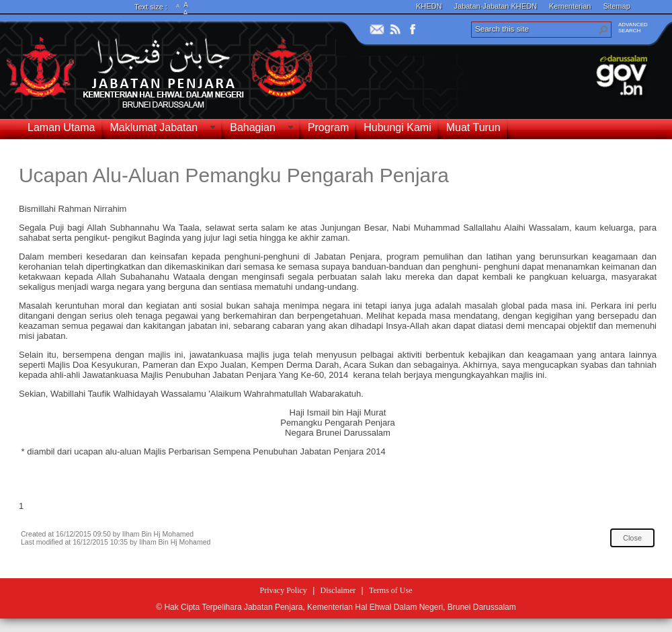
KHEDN (429, 6)
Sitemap (616, 6)
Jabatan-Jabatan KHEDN (496, 6)
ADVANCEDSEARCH (633, 28)
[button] (603, 30)
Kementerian (570, 6)
